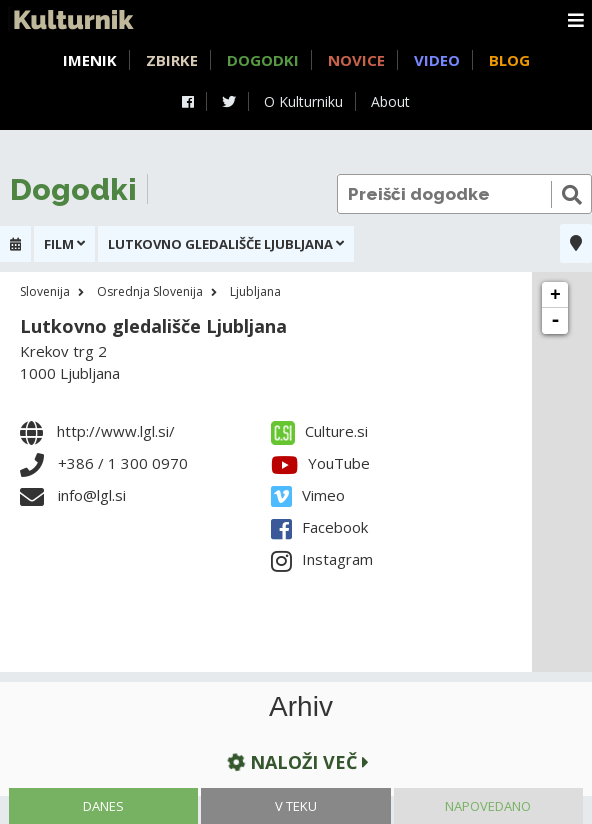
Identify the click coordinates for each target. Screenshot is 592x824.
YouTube (320, 463)
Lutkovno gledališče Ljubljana (153, 326)
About (390, 101)
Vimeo (308, 495)
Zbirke (172, 60)
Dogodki (263, 60)
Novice (356, 60)
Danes (103, 806)
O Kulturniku (303, 101)
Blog (509, 60)
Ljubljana (255, 291)
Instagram (322, 559)
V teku (296, 806)
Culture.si (319, 431)
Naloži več (296, 761)
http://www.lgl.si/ (116, 431)
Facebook (319, 527)
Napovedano (488, 806)
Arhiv (301, 707)
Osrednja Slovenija (150, 291)
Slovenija (45, 291)
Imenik (90, 60)
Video (437, 60)
